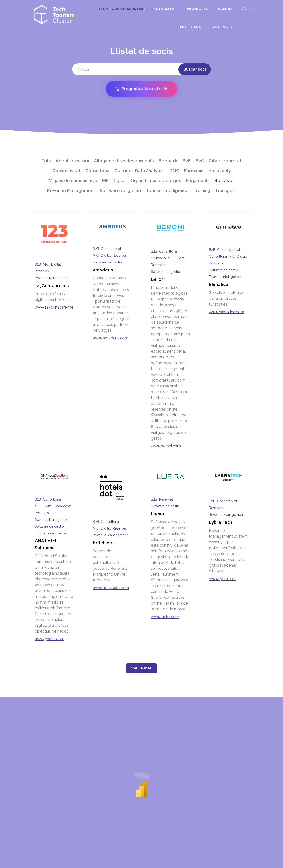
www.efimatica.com (227, 312)
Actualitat (165, 9)
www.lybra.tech (223, 579)
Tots (46, 161)
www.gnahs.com (50, 639)
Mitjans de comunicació (73, 181)
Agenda (225, 9)
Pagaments (198, 181)
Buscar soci (195, 69)
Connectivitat (66, 171)
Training (202, 190)
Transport (226, 190)
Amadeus (103, 270)
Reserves (225, 181)
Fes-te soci (191, 27)
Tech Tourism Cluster (121, 9)
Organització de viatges (156, 181)
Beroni (158, 279)
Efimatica (219, 284)
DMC (174, 171)
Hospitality (220, 171)
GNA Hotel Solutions (45, 544)
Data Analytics (150, 171)
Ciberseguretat (225, 161)
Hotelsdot (103, 543)
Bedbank (168, 161)
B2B (187, 161)
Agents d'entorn (72, 161)
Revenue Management (71, 190)
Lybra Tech (221, 522)
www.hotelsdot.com (111, 588)
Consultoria (98, 171)
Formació (194, 171)
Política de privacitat (236, 850)
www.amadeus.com (111, 338)
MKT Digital (114, 181)
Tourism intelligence (167, 190)
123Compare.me (52, 286)
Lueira (158, 514)
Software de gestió (120, 190)
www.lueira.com (165, 617)
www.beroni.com (166, 446)
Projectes (197, 9)
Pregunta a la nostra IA (141, 89)
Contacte (223, 27)
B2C (200, 161)
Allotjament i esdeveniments (124, 161)
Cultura (122, 171)
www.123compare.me (54, 307)
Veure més (141, 668)
